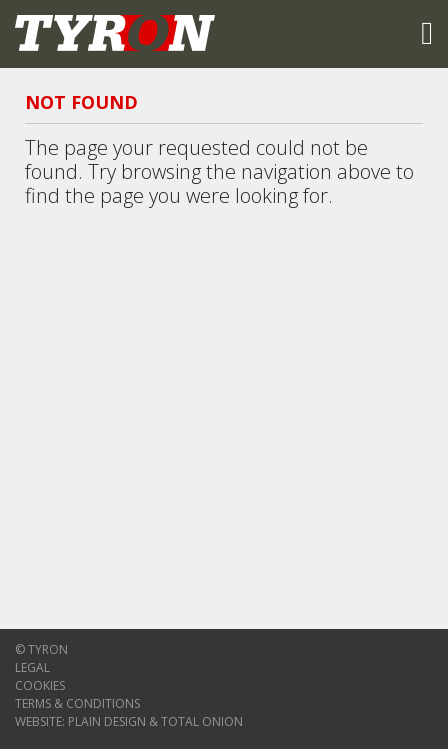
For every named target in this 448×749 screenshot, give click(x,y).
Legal (32, 667)
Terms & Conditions (77, 703)
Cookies (40, 685)
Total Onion (202, 721)
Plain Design (107, 721)
